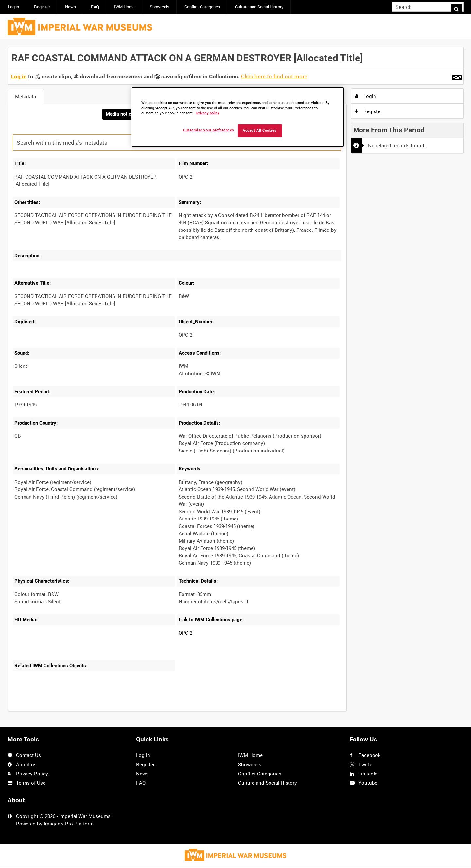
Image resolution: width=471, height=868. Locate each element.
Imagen (52, 824)
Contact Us (28, 755)
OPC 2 (185, 633)
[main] (236, 383)
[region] (238, 117)
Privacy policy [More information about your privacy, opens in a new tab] (208, 113)
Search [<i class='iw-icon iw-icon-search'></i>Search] (460, 6)
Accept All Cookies (260, 131)
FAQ (95, 7)
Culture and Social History (259, 7)
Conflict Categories (202, 7)
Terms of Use (31, 783)
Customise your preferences (209, 130)
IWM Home (124, 7)
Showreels (160, 7)
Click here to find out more (274, 77)
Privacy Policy (32, 774)
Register (42, 7)
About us (26, 764)
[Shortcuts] (457, 76)
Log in (13, 7)
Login (365, 96)
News (70, 7)
